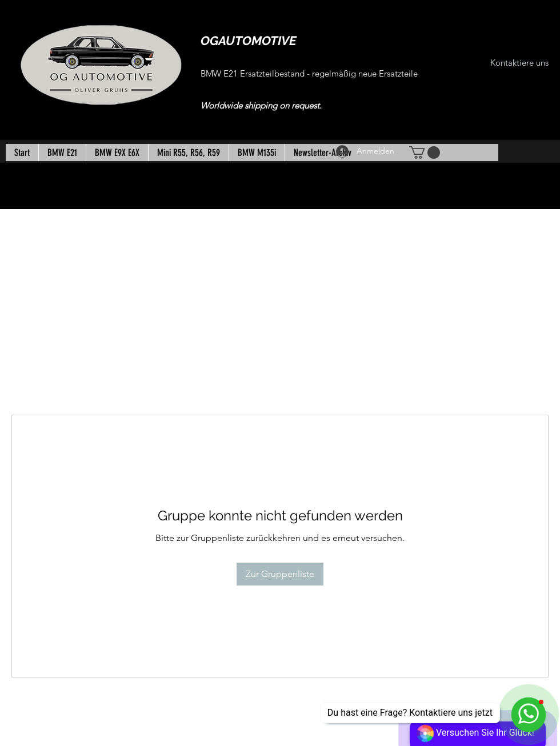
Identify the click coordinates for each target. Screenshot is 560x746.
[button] (425, 153)
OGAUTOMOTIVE (249, 41)
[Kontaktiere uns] (519, 63)
